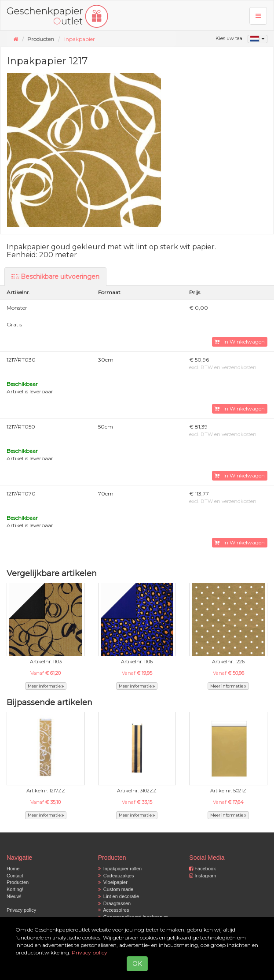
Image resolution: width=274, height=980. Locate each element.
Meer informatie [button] (46, 686)
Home (13, 869)
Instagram (203, 876)
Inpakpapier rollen (120, 869)
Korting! (15, 889)
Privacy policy (21, 910)
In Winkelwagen (240, 342)
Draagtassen (114, 903)
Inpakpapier (80, 39)
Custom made (116, 889)
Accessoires (114, 910)
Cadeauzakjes (116, 876)
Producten (18, 882)
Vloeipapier (113, 882)
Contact (15, 876)
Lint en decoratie (119, 896)
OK (137, 964)
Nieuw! (14, 896)
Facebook (202, 869)
